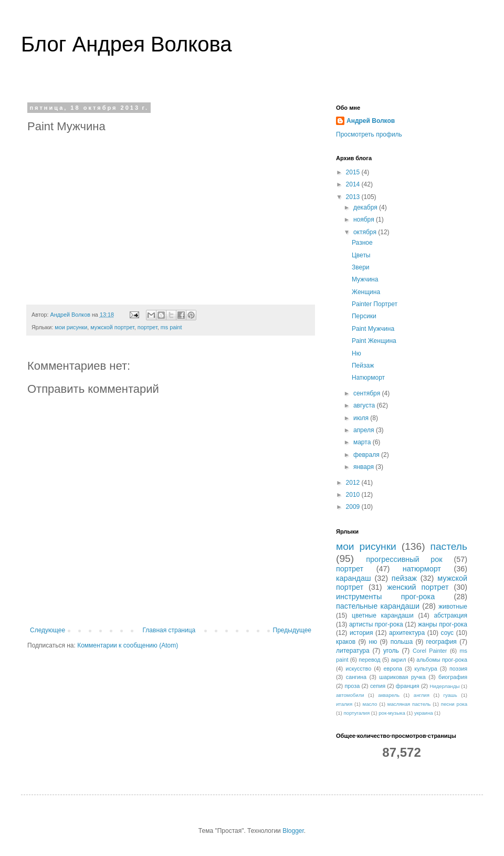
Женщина (366, 292)
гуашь (450, 695)
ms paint (171, 327)
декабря (366, 207)
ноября (365, 220)
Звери (361, 267)
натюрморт (422, 569)
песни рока (454, 704)
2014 (354, 184)
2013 (354, 197)
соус (448, 633)
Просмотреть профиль (369, 134)
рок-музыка (392, 713)
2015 (354, 172)
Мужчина (365, 279)
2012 (354, 483)
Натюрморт (368, 378)
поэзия (458, 669)
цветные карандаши (383, 615)
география (442, 642)
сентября (368, 393)
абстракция (450, 615)
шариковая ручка (402, 677)
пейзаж (404, 578)
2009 (354, 507)
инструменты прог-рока (385, 597)
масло (370, 704)
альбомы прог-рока (442, 660)
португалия (356, 713)
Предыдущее (292, 630)
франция (408, 686)
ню (373, 642)
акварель (389, 695)
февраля (367, 455)
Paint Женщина (374, 341)
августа (365, 405)
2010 (354, 495)
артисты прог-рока (376, 624)
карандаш (354, 578)
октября (366, 232)
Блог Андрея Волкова (127, 44)
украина (424, 713)
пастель (449, 546)
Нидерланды (444, 686)
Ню (356, 353)
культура (426, 669)
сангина (356, 677)
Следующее (48, 630)
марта (363, 442)
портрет (148, 327)
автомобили (350, 695)
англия (422, 695)
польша (402, 642)
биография (453, 677)
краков (346, 642)
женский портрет (418, 587)
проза (352, 686)
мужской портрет (112, 327)
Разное (362, 243)
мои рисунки (71, 327)
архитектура (407, 633)
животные (453, 607)
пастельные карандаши (378, 606)
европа (393, 669)
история (361, 633)
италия (344, 704)
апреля (365, 430)
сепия (378, 686)
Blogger (293, 831)
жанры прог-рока (443, 624)
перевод (370, 660)
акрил (398, 660)
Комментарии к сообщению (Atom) (128, 645)
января (364, 467)
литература (353, 651)
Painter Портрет (375, 304)
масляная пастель (409, 704)
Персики (364, 316)
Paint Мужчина (373, 329)
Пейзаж (363, 366)
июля (362, 418)
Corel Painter (430, 651)
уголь (391, 651)
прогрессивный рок (404, 559)
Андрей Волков (371, 121)
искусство (358, 669)
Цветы (361, 255)
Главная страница (169, 630)
